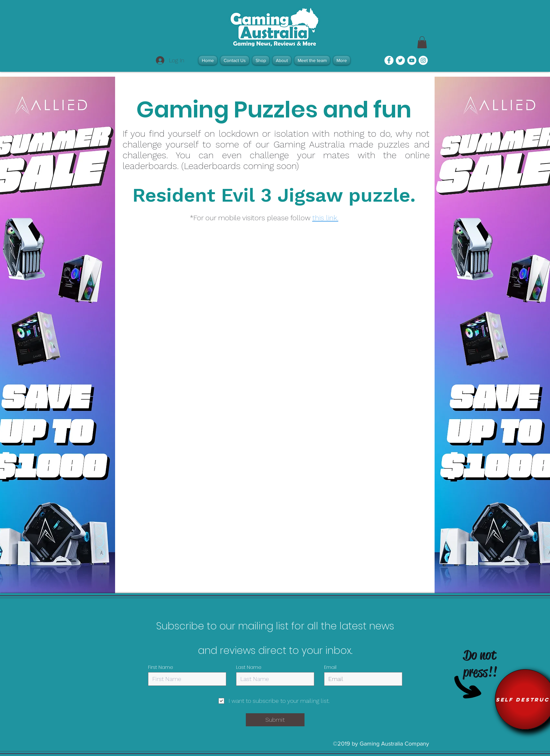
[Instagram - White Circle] (423, 60)
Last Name (249, 667)
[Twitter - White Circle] (400, 60)
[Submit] (275, 720)
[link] (422, 42)
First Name (161, 667)
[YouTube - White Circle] (412, 60)
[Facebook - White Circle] (389, 60)
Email (330, 667)
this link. (325, 218)
